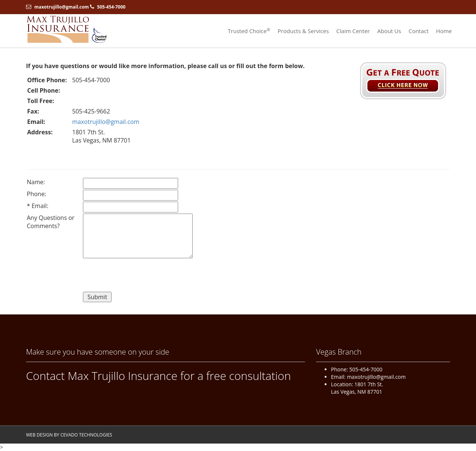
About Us (389, 31)
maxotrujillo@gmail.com (62, 7)
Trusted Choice (249, 31)
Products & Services (303, 31)
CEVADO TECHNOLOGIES (86, 435)
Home (444, 31)
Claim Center (353, 31)
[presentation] (139, 276)
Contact (419, 31)
